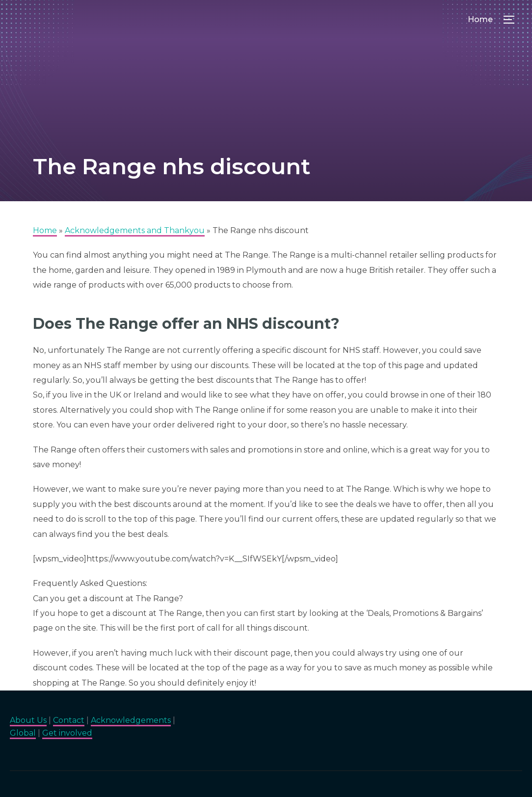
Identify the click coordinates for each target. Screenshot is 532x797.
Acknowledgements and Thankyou (135, 230)
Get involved (67, 733)
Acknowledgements (131, 720)
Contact (69, 720)
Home (480, 19)
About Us (28, 720)
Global (23, 733)
